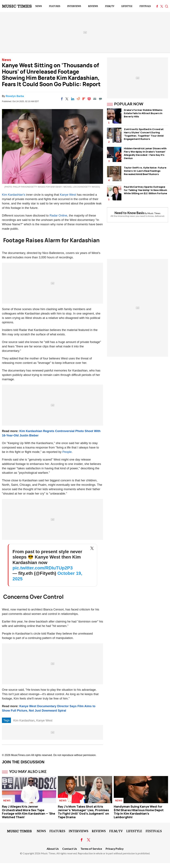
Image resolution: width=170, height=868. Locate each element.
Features (55, 6)
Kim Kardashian (24, 720)
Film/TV (110, 6)
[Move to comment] (100, 99)
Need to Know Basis (129, 213)
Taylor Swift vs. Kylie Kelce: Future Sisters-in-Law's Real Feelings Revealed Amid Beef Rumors (145, 171)
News (39, 6)
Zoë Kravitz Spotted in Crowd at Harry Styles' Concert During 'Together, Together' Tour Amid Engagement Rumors (144, 134)
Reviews (93, 6)
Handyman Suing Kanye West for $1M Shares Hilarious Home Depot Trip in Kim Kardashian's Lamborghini (139, 812)
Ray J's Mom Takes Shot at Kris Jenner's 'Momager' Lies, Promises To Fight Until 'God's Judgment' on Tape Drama (83, 812)
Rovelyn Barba (15, 96)
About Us (53, 849)
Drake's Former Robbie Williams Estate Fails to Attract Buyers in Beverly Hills (143, 113)
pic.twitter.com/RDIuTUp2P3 (43, 568)
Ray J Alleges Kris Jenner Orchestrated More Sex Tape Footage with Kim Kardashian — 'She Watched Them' (29, 812)
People (67, 452)
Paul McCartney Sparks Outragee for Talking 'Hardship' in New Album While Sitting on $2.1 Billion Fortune (145, 190)
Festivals (145, 6)
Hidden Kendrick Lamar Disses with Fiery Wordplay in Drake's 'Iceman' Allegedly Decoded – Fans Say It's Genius (145, 153)
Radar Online (58, 215)
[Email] (95, 99)
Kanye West (68, 195)
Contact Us (70, 849)
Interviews (74, 6)
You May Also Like (28, 771)
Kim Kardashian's (14, 195)
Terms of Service (91, 849)
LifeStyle (127, 6)
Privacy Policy (115, 849)
